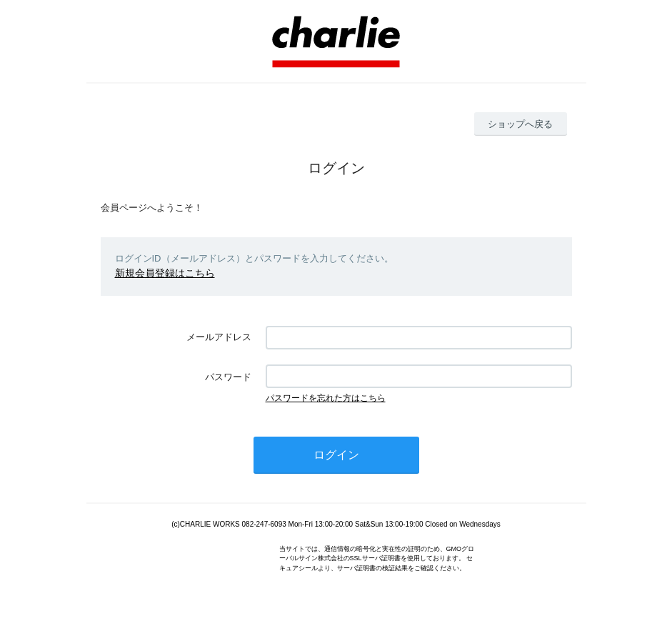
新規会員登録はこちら (161, 273)
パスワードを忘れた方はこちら (326, 397)
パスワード (228, 376)
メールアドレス (219, 336)
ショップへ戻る (520, 124)
